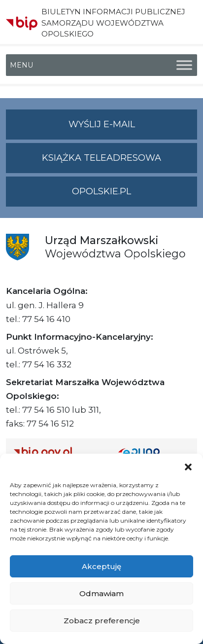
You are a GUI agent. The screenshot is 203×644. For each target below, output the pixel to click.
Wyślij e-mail (133, 128)
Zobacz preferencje (102, 621)
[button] (188, 466)
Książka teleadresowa (101, 158)
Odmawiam (101, 593)
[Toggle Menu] (184, 65)
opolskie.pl (101, 191)
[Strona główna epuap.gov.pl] (154, 452)
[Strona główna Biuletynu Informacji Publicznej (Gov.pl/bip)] (58, 452)
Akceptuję (101, 566)
